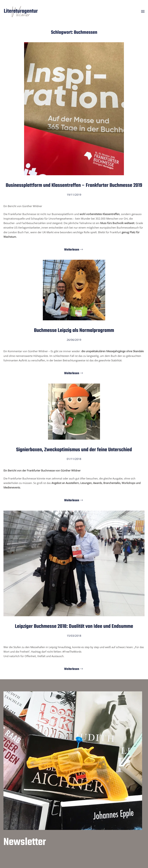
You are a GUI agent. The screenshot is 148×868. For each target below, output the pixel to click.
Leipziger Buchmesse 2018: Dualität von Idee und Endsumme (74, 626)
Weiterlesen (72, 250)
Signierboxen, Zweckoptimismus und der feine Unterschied (74, 450)
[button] (143, 11)
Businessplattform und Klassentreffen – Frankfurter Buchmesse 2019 (74, 185)
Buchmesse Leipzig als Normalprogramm (74, 331)
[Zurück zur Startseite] (21, 11)
